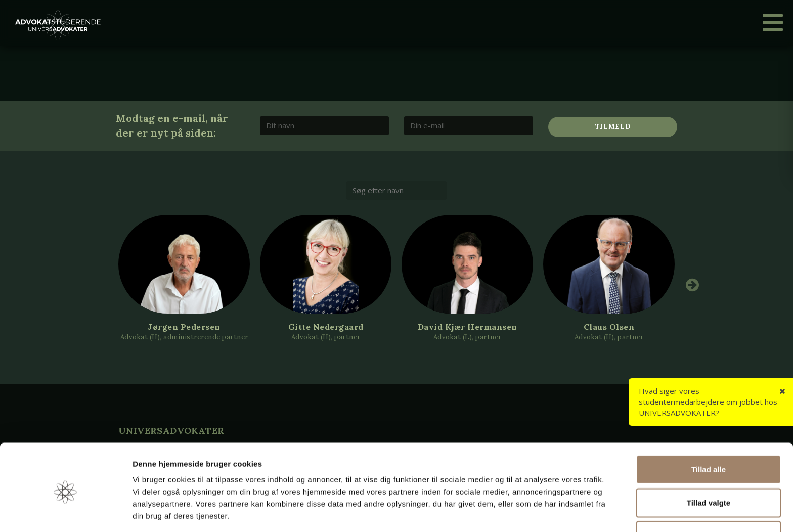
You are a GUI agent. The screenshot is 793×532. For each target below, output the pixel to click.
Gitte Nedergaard (326, 327)
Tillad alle (709, 433)
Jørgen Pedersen (184, 327)
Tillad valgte (709, 466)
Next (692, 285)
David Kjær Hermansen (468, 327)
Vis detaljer (526, 512)
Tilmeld (613, 127)
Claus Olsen (609, 327)
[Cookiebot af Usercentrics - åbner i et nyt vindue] (65, 512)
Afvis (709, 499)
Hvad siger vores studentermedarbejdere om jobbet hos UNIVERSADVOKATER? (708, 402)
